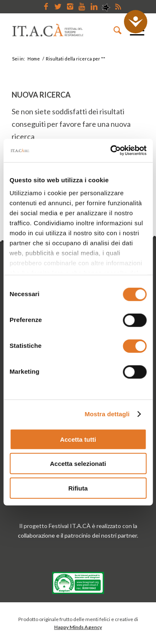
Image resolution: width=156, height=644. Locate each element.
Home (34, 59)
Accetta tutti (78, 439)
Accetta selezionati (78, 464)
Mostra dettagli (107, 414)
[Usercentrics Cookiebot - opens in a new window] (111, 151)
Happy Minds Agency (78, 627)
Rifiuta (78, 488)
